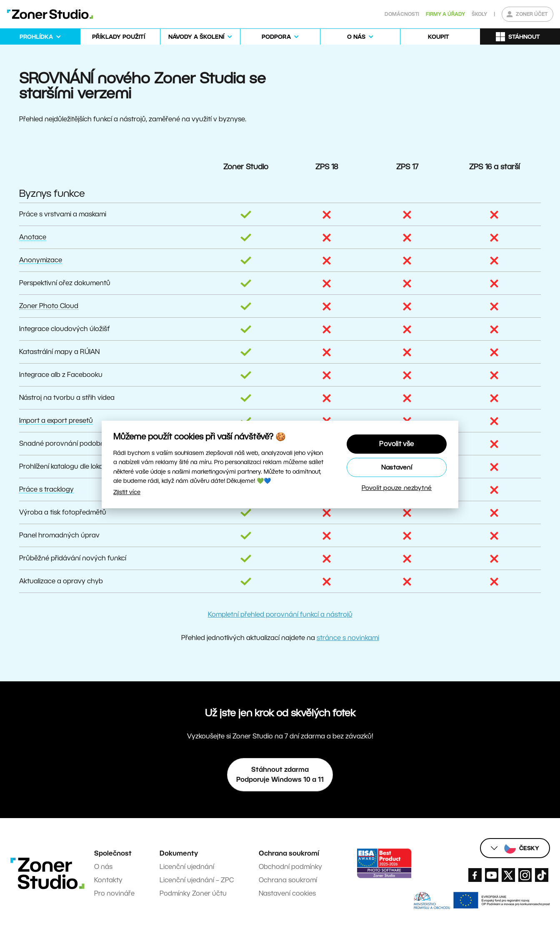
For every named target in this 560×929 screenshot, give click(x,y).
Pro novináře (114, 893)
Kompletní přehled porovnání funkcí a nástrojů (280, 614)
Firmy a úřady (445, 14)
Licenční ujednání (187, 867)
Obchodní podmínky (290, 867)
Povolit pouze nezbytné (397, 488)
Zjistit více (127, 492)
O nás (103, 867)
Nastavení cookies (287, 893)
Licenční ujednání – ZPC (197, 880)
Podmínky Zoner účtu (193, 893)
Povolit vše (396, 444)
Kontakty (108, 880)
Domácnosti (402, 14)
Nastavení (397, 467)
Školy (479, 14)
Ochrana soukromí (288, 880)
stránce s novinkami (348, 638)
